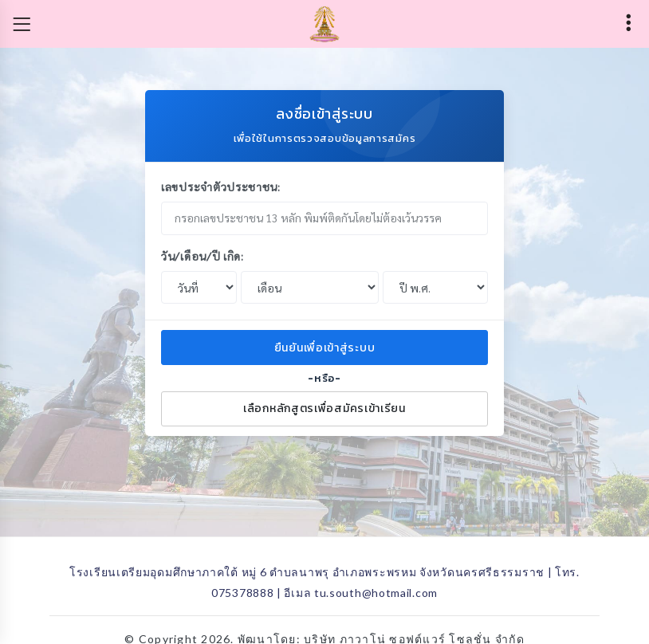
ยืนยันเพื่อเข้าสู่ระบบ (325, 348)
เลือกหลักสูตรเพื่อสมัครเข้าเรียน (324, 408)
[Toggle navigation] (22, 24)
